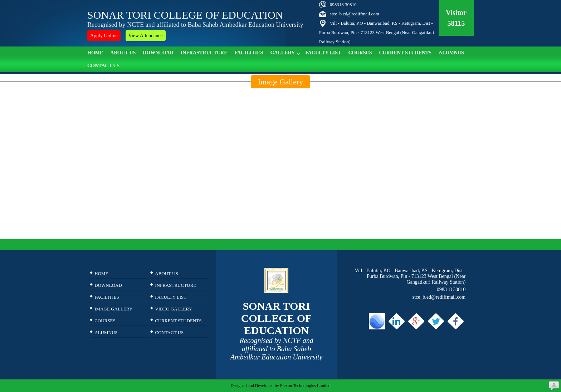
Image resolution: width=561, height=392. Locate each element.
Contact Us (103, 66)
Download (158, 53)
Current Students (405, 53)
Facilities (249, 53)
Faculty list (323, 53)
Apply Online (104, 36)
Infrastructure (204, 53)
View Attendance (146, 36)
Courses (360, 53)
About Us (123, 53)
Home (95, 53)
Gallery (285, 52)
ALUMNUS (451, 53)
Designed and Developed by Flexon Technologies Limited (280, 386)
